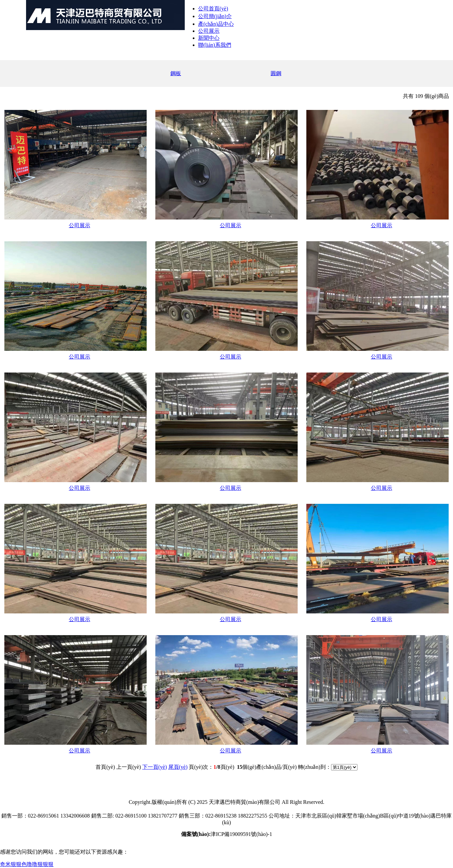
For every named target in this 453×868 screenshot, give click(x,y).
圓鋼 (276, 73)
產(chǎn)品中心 (216, 24)
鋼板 (176, 73)
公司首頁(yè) (213, 9)
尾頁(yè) (178, 767)
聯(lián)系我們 (215, 45)
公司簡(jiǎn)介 (215, 16)
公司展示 (209, 31)
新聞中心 (209, 38)
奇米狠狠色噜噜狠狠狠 (27, 864)
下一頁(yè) (155, 767)
